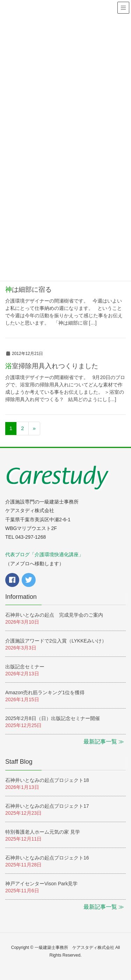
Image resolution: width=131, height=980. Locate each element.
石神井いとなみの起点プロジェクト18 (47, 780)
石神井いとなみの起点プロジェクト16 (47, 858)
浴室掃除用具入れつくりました (52, 366)
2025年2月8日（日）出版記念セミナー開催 (53, 718)
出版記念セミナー (25, 667)
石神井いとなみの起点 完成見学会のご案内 (54, 615)
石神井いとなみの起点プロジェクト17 (47, 806)
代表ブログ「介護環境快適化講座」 (44, 554)
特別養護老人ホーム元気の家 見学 (43, 832)
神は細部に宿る (28, 289)
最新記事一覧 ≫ (104, 742)
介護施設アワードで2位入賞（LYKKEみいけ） (58, 641)
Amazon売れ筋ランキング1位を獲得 (45, 692)
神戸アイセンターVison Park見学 (41, 884)
